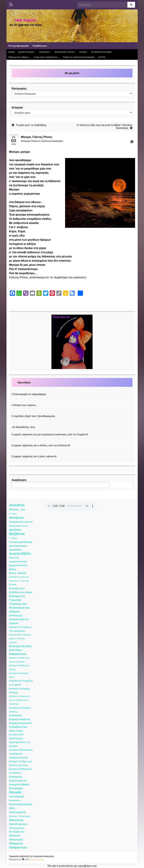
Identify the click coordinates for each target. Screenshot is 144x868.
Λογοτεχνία (45, 52)
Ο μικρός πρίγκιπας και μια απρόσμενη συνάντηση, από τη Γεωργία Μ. (50, 434)
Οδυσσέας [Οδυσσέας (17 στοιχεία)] (16, 820)
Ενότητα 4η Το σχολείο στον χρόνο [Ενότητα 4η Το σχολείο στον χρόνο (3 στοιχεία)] (21, 683)
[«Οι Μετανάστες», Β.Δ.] (72, 423)
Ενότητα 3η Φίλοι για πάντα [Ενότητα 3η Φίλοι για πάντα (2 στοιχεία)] (19, 667)
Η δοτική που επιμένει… (25, 405)
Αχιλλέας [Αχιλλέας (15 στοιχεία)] (15, 530)
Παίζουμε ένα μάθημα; (19, 57)
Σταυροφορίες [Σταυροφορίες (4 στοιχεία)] (17, 828)
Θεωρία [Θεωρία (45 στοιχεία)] (15, 792)
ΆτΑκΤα (102, 57)
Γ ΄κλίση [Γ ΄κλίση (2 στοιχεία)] (13, 538)
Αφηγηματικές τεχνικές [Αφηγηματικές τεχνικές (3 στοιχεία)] (21, 522)
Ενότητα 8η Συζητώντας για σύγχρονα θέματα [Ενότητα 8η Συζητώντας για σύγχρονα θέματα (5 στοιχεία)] (19, 781)
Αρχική (11, 52)
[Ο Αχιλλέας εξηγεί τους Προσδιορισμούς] (72, 412)
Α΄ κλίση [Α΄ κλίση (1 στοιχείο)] (13, 514)
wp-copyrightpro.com (85, 866)
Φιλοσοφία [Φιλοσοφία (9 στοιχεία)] (16, 839)
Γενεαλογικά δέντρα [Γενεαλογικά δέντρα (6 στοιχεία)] (21, 542)
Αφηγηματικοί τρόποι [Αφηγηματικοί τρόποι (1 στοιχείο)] (19, 526)
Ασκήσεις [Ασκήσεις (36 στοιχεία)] (17, 517)
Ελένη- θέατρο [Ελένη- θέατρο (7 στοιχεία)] (18, 573)
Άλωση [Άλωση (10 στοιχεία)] (14, 509)
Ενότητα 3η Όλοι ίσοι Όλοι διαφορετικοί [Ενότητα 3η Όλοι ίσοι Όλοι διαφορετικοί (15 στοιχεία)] (20, 650)
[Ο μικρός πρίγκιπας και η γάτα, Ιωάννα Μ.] (72, 453)
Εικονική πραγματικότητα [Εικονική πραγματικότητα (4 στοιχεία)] (18, 559)
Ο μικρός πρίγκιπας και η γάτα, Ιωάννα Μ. (34, 456)
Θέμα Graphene (37, 859)
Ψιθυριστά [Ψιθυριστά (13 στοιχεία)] (16, 843)
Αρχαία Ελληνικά (27, 52)
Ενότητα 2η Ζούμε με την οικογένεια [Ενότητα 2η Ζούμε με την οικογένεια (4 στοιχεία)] (20, 629)
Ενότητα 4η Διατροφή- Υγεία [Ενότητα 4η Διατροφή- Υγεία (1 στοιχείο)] (19, 675)
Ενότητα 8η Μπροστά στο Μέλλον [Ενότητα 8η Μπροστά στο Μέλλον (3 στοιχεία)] (20, 771)
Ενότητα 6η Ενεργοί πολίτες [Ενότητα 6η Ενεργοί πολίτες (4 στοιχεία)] (20, 710)
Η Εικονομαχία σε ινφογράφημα (29, 394)
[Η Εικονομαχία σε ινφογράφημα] (72, 390)
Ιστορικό (17, 107)
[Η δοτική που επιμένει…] (72, 401)
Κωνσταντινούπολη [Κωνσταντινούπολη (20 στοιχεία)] (21, 806)
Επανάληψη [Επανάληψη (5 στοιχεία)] (16, 788)
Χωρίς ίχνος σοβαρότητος (47, 57)
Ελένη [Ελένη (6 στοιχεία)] (13, 569)
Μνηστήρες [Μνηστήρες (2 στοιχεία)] (25, 816)
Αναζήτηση (19, 480)
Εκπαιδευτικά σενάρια (101, 52)
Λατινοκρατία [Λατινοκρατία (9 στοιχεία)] (17, 812)
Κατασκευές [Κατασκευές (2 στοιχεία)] (15, 800)
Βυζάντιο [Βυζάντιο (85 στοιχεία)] (17, 534)
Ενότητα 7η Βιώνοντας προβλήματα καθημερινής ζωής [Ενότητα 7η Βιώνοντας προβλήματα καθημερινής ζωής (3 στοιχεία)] (21, 754)
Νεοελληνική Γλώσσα (65, 52)
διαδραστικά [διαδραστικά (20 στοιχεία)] (18, 847)
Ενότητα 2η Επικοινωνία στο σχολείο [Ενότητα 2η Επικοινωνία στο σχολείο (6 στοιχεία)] (19, 619)
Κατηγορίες (19, 88)
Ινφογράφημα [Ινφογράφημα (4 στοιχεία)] (17, 796)
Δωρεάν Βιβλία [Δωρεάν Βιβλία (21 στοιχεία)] (20, 553)
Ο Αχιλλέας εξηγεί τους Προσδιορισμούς (34, 416)
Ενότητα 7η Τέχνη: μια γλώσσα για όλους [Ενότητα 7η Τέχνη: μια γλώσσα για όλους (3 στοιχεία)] (20, 763)
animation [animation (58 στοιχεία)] (17, 505)
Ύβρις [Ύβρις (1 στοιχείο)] (22, 510)
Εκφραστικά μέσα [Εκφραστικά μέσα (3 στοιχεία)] (18, 565)
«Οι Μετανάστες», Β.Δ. (24, 427)
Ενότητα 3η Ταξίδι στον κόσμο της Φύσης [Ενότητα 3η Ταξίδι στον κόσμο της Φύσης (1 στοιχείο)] (19, 660)
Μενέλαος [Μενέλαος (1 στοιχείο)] (13, 816)
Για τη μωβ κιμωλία (18, 46)
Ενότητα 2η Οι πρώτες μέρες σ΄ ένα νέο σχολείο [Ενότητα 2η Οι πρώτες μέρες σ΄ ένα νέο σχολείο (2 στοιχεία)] (20, 638)
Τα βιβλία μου (40, 46)
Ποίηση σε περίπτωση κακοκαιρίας (79, 57)
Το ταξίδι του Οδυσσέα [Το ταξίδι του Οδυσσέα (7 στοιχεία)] (17, 834)
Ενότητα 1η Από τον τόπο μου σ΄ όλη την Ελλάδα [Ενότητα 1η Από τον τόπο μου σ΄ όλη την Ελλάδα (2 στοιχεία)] (19, 581)
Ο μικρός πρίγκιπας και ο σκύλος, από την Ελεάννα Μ (41, 445)
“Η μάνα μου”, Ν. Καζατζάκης (31, 125)
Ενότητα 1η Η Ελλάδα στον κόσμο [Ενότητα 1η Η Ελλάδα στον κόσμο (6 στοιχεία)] (21, 590)
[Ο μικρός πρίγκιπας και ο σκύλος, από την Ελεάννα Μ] (72, 442)
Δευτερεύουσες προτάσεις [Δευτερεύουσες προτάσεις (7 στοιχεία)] (18, 548)
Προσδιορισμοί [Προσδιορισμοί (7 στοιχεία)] (18, 824)
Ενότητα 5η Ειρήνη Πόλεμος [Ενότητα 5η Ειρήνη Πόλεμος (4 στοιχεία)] (19, 690)
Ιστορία (83, 52)
